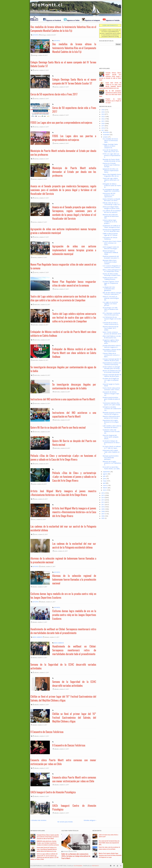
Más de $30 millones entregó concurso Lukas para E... (112, 293)
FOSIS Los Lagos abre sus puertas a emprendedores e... (112, 155)
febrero (105, 488)
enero (105, 490)
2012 (103, 502)
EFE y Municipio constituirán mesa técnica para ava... (111, 314)
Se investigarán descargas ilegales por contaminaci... (111, 190)
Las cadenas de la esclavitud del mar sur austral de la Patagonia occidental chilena (63, 528)
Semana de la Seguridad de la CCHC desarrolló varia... (111, 230)
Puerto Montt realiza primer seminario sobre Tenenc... (111, 389)
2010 (103, 507)
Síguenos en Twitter (73, 20)
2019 (103, 126)
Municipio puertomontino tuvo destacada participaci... (111, 458)
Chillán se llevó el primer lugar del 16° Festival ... (111, 234)
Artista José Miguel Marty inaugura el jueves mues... (111, 208)
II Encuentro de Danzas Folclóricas (47, 732)
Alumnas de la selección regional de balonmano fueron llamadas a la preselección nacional (63, 560)
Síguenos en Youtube (113, 20)
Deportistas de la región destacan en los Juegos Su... (111, 422)
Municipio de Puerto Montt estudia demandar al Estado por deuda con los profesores (63, 153)
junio (104, 479)
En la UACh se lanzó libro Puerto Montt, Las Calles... (112, 468)
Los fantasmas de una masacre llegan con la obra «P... (112, 319)
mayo (105, 481)
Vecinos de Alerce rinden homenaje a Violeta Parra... (112, 275)
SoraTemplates (78, 866)
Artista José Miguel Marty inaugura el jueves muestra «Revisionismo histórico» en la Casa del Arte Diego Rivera (63, 493)
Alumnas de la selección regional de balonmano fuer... (111, 216)
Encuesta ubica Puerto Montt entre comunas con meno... (112, 243)
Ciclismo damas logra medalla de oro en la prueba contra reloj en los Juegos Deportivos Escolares (63, 596)
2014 (103, 498)
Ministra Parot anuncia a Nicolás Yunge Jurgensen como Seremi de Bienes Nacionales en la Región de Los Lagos (110, 855)
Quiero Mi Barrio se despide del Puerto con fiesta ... (111, 200)
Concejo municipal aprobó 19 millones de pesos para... (112, 360)
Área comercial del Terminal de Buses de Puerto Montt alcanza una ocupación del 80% (109, 843)
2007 (103, 514)
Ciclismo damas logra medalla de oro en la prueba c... (110, 222)
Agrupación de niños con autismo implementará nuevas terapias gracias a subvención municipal (63, 231)
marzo (105, 485)
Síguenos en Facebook (54, 20)
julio (104, 476)
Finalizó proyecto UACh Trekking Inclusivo (110, 278)
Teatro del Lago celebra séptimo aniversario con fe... (111, 180)
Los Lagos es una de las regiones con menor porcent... (110, 304)
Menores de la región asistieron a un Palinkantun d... (112, 463)
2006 (103, 516)
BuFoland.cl (95, 866)
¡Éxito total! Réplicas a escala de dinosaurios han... (112, 337)
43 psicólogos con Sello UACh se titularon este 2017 (110, 309)
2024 (103, 114)
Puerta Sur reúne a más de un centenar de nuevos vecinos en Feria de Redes (109, 848)
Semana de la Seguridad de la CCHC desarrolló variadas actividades (63, 666)
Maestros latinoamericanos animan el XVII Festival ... (111, 417)
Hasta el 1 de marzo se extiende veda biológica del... (111, 298)
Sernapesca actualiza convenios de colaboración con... (112, 409)
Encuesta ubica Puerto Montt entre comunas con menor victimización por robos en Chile (63, 762)
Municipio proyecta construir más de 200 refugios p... (112, 413)
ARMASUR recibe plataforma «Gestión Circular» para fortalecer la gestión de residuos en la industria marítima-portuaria (48, 843)
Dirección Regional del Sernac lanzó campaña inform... (111, 437)
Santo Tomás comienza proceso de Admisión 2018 (112, 333)
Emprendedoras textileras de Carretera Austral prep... (112, 364)
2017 (103, 130)
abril (104, 483)
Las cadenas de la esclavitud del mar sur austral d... (112, 211)
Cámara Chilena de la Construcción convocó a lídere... (111, 355)
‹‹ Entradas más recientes (38, 820)
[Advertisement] (109, 55)
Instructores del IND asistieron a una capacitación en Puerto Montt (63, 399)
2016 (103, 493)
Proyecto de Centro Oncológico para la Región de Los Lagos (113, 101)
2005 (103, 518)
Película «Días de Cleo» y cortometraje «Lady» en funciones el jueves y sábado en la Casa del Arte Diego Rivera (63, 457)
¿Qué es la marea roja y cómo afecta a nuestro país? (108, 836)
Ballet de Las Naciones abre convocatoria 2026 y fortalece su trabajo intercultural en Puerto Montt (76, 856)
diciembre (106, 132)
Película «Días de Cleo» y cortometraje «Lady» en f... (112, 204)
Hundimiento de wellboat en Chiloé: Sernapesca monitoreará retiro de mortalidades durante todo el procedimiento (63, 631)
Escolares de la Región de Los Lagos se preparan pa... (111, 380)
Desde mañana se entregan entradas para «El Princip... (112, 368)
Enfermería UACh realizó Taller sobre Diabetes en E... (111, 452)
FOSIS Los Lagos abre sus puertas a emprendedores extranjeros (61, 122)
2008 (103, 511)
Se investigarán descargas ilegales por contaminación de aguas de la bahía (63, 369)
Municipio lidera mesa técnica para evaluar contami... (110, 262)
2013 (103, 500)
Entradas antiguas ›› (90, 820)
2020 (103, 123)
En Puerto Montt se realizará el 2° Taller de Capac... (112, 447)
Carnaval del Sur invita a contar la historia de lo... (111, 323)
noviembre (106, 135)
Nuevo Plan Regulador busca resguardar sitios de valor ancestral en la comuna (63, 266)
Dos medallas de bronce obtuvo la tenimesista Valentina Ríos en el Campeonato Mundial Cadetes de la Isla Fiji (63, 29)
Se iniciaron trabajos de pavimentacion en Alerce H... (111, 443)
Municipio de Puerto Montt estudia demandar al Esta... (112, 160)
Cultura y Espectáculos (70, 831)
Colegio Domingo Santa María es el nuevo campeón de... (110, 146)
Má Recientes (97, 831)
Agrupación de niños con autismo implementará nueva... (111, 171)
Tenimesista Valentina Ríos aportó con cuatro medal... (112, 404)
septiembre (106, 472)
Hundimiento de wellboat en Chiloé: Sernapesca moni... (112, 227)
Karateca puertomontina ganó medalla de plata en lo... (111, 399)
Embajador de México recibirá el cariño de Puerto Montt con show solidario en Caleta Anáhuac (63, 334)
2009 (103, 509)
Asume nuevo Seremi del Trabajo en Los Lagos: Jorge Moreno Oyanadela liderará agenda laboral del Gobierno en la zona (110, 85)
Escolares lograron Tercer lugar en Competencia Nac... (111, 283)
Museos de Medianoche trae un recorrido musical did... (112, 371)
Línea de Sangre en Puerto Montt (111, 385)
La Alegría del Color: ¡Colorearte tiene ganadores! (109, 289)
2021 (103, 121)
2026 (103, 110)
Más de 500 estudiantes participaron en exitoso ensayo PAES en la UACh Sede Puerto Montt (110, 93)
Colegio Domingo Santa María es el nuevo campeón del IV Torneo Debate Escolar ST (63, 64)
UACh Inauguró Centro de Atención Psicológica (53, 792)
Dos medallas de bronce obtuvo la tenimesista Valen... (110, 140)
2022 (103, 119)
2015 (103, 495)
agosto (105, 474)
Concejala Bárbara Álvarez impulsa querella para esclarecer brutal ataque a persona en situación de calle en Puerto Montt (110, 76)
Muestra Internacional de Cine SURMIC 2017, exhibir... (111, 328)
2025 (103, 112)
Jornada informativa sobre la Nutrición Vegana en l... (112, 346)
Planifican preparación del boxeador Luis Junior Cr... (111, 257)
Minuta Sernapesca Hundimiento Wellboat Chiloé (110, 252)
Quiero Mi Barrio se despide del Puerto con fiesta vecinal (58, 427)
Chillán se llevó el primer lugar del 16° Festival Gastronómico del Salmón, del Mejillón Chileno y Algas (63, 698)
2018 (103, 128)
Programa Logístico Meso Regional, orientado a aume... (111, 342)
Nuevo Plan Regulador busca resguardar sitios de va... (112, 175)
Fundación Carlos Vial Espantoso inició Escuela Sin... (111, 431)
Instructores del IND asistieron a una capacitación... (109, 195)
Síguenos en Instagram (92, 20)
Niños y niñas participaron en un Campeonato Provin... (112, 271)
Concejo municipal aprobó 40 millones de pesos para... (112, 375)
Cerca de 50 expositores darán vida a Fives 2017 (54, 94)
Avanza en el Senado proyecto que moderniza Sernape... (111, 165)
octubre (105, 137)
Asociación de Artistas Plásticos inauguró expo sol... (111, 394)
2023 (103, 116)
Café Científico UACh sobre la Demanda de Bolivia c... (112, 427)
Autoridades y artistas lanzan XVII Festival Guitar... (112, 350)
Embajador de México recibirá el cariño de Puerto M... (112, 185)
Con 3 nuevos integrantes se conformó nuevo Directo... (112, 267)
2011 (103, 504)
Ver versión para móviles (65, 822)
